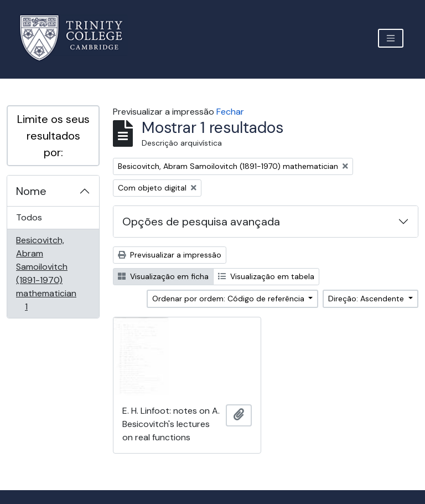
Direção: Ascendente (367, 299)
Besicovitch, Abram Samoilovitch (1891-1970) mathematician (46, 273)
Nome (31, 191)
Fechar (230, 112)
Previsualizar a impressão (170, 255)
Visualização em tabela (266, 276)
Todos (29, 217)
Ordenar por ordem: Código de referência (229, 299)
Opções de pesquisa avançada (201, 222)
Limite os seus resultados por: (53, 136)
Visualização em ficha (163, 276)
